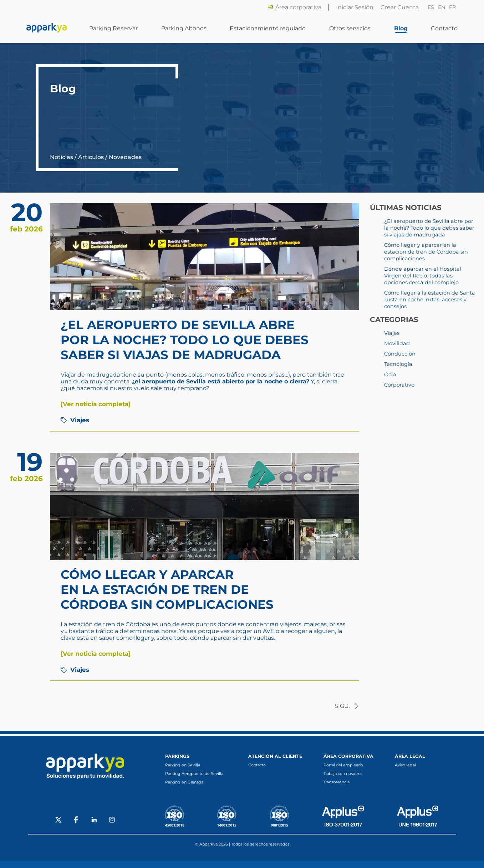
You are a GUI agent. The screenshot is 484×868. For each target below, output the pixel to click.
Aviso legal (405, 765)
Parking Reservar (113, 29)
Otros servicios (350, 29)
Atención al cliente (275, 756)
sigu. (347, 706)
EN (442, 7)
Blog (401, 29)
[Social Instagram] (112, 828)
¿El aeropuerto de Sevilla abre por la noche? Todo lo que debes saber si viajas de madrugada (185, 340)
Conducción (400, 354)
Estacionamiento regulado (268, 29)
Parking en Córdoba (185, 791)
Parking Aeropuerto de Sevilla (194, 773)
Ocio (390, 374)
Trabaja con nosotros (343, 773)
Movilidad (397, 343)
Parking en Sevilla (183, 765)
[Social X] (58, 828)
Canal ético (334, 791)
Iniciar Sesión (355, 7)
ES (431, 7)
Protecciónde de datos (417, 773)
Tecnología (398, 364)
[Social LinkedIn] (94, 828)
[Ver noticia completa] (96, 404)
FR (452, 7)
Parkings (177, 756)
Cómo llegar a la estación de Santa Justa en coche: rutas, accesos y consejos (430, 300)
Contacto (444, 29)
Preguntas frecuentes (269, 773)
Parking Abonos (184, 29)
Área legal (410, 756)
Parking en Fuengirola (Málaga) (196, 799)
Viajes (75, 420)
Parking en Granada (184, 782)
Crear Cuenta (400, 7)
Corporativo (399, 385)
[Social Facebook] (76, 828)
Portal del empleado (343, 765)
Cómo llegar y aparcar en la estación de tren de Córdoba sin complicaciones (167, 589)
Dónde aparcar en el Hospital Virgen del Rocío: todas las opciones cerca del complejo (423, 276)
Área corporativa (295, 7)
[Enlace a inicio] (47, 29)
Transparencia (337, 782)
